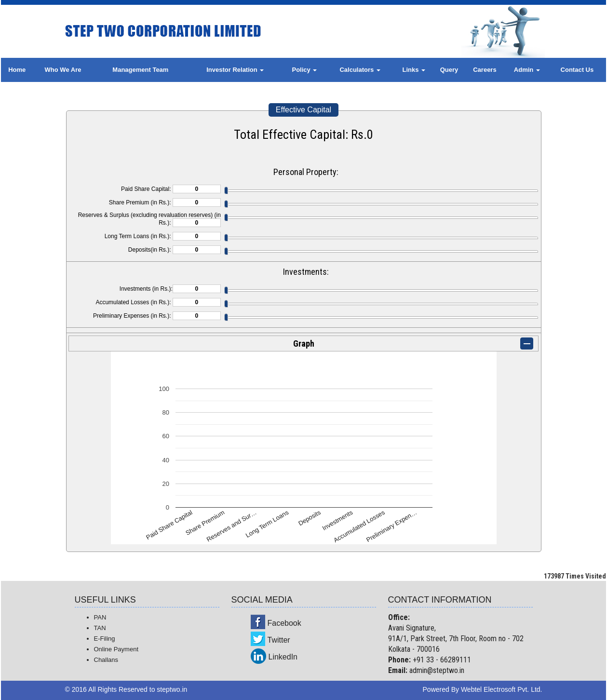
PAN (100, 617)
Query (449, 70)
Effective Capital (303, 110)
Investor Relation (235, 70)
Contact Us (577, 70)
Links (414, 70)
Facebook (284, 623)
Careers (485, 70)
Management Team (140, 70)
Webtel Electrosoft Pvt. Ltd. (502, 689)
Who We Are (63, 70)
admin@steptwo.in (437, 670)
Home (17, 70)
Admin (527, 70)
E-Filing (105, 639)
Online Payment (116, 649)
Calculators (360, 70)
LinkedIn (283, 657)
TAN (100, 628)
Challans (106, 660)
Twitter (279, 640)
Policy (304, 70)
